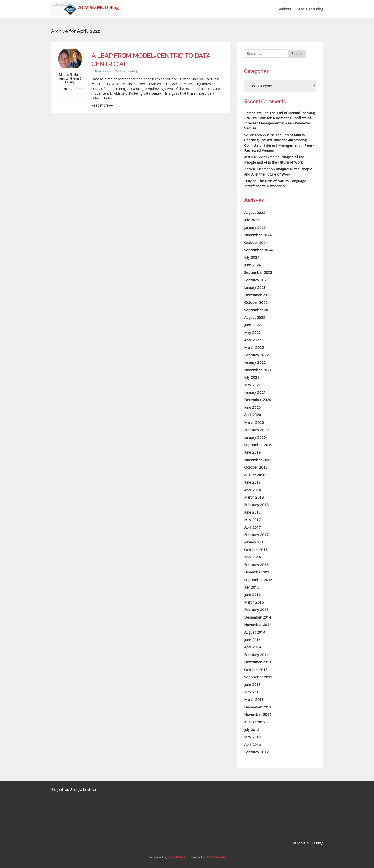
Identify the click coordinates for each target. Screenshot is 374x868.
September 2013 (258, 677)
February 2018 (256, 505)
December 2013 (258, 662)
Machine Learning (126, 71)
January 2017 (255, 542)
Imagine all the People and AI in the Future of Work (274, 159)
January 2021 (255, 392)
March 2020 (254, 422)
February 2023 (256, 280)
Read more (102, 105)
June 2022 (252, 325)
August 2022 (255, 317)
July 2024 (252, 257)
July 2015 (252, 587)
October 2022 (256, 302)
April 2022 (253, 340)
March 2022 (254, 347)
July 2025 (252, 220)
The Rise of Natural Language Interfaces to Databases (275, 183)
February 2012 (256, 752)
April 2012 (253, 744)
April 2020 (253, 415)
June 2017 (252, 512)
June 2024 (252, 265)
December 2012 (258, 707)
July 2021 (252, 377)
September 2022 (258, 310)
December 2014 (258, 617)
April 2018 (253, 490)
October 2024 (256, 243)
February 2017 (256, 535)
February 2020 (256, 430)
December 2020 (258, 400)
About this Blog (311, 9)
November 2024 (258, 235)
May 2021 (252, 385)
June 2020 (252, 407)
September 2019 (258, 445)
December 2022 (258, 295)
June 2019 (252, 452)
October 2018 (256, 467)
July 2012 (252, 729)
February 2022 (256, 355)
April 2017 (253, 527)
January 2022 (255, 362)
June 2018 (252, 482)
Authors (285, 9)
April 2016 (253, 557)
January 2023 (255, 287)
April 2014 (253, 647)
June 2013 (252, 684)
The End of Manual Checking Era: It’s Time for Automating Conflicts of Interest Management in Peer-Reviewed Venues (280, 120)
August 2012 (255, 722)
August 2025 (255, 212)
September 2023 (258, 272)
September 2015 (258, 580)
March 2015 (254, 602)
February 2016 (256, 565)
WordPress (177, 857)
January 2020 (255, 437)
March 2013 (254, 699)
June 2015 (252, 594)
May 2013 (252, 692)
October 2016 (256, 550)
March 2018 (254, 497)
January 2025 (255, 227)
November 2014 (258, 625)
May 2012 (252, 737)
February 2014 (256, 655)
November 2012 (258, 714)
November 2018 (258, 460)
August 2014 (255, 632)
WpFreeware (215, 857)
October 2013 (256, 670)
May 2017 (252, 520)
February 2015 (256, 610)
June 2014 (252, 640)
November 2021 (258, 370)
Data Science (103, 71)
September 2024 (258, 250)
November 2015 (258, 572)
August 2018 (255, 475)
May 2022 (252, 332)
